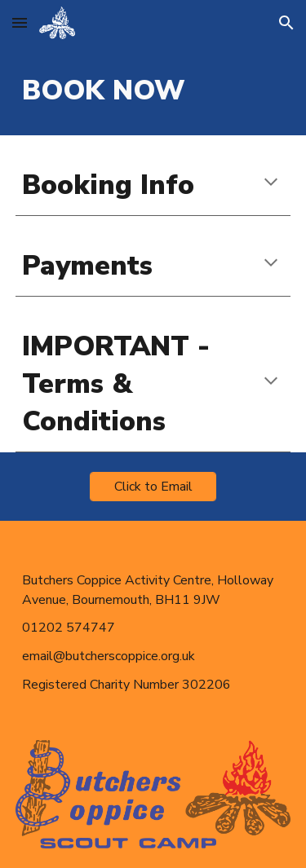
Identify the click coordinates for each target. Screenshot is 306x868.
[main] (153, 90)
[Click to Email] (153, 487)
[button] (20, 22)
